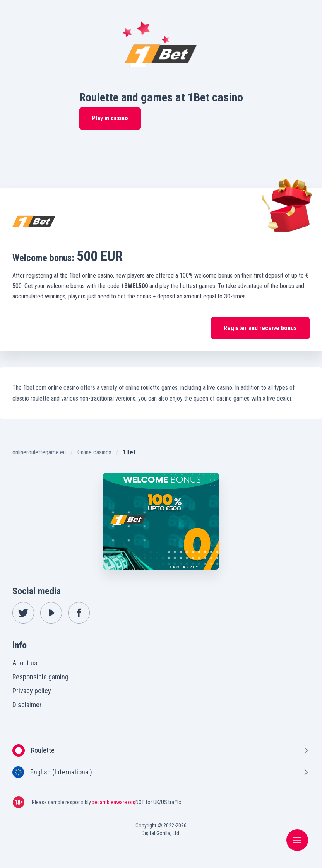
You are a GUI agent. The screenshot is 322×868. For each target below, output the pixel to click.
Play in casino (110, 118)
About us (25, 663)
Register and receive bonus (260, 328)
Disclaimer (27, 705)
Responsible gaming (40, 677)
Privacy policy (32, 691)
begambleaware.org (114, 802)
